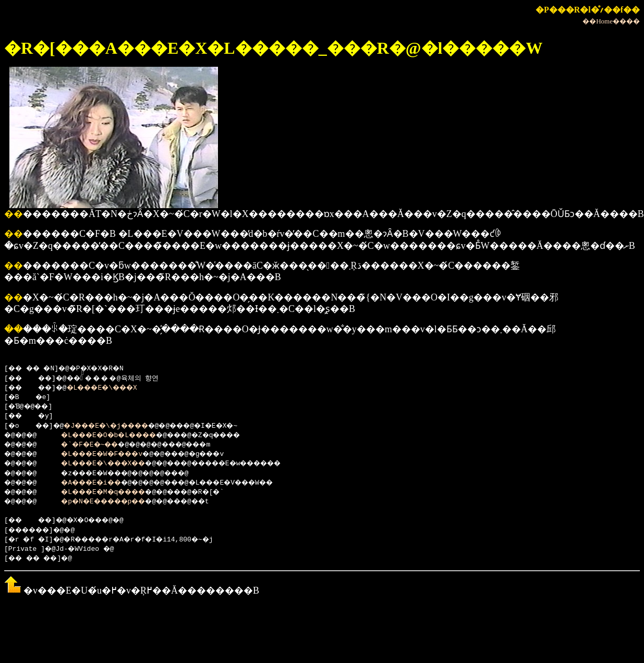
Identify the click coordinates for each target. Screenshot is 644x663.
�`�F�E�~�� (98, 445)
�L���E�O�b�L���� (120, 436)
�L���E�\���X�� (114, 464)
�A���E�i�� (100, 483)
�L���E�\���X (114, 388)
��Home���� (611, 21)
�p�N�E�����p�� (114, 502)
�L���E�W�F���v (112, 454)
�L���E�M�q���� (114, 492)
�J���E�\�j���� (118, 426)
